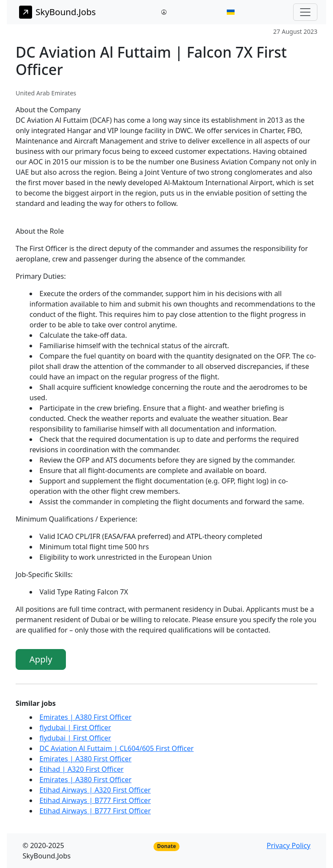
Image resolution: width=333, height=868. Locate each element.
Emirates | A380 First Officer (85, 717)
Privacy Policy (289, 845)
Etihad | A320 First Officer (82, 769)
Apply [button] (41, 659)
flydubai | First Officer (75, 728)
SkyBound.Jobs (57, 12)
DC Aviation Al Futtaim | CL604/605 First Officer (117, 748)
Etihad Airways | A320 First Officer (95, 790)
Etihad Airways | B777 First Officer (95, 800)
